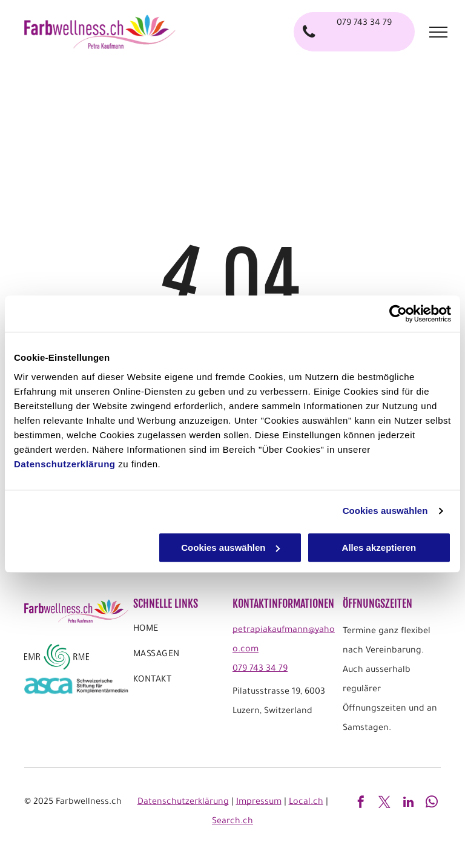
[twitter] (384, 804)
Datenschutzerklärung (65, 464)
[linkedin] (408, 804)
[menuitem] (181, 633)
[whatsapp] (432, 804)
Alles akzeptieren (379, 547)
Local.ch (306, 803)
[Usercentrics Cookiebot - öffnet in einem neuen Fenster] (398, 314)
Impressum (259, 803)
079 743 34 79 (260, 669)
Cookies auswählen (385, 511)
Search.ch (232, 822)
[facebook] (361, 804)
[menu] (438, 32)
